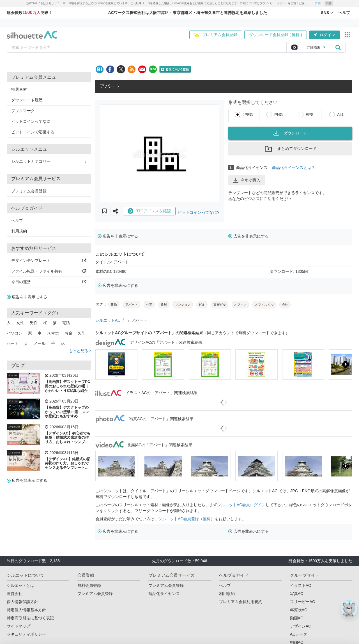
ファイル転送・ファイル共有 (49, 271)
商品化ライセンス (164, 594)
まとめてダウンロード (290, 149)
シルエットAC (108, 320)
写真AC (297, 594)
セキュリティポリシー (26, 634)
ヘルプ (17, 220)
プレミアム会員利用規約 (241, 602)
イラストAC (13, 375)
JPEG (248, 115)
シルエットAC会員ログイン (241, 505)
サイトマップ (19, 626)
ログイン (325, 35)
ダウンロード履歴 (27, 100)
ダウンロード (290, 133)
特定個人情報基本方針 (26, 610)
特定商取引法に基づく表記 (30, 618)
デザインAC (301, 626)
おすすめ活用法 (14, 427)
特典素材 (19, 89)
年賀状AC (299, 610)
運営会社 (15, 594)
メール (40, 343)
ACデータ (299, 634)
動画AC (297, 618)
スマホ (53, 333)
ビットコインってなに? (199, 212)
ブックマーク (23, 111)
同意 (329, 3)
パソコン (15, 333)
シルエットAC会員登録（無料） (186, 519)
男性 (34, 323)
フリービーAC (302, 602)
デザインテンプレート (49, 261)
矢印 (82, 333)
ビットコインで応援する (33, 132)
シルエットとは (20, 585)
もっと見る (80, 351)
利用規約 (19, 231)
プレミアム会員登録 (216, 35)
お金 (68, 333)
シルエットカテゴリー (49, 161)
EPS (310, 115)
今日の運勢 (49, 282)
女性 (20, 323)
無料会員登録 (89, 585)
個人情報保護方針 (22, 602)
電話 (66, 323)
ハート (13, 343)
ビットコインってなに (31, 121)
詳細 (318, 3)
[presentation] (346, 364)
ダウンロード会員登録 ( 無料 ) (276, 35)
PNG (279, 115)
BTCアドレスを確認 (149, 211)
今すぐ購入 (247, 180)
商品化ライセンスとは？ (294, 168)
